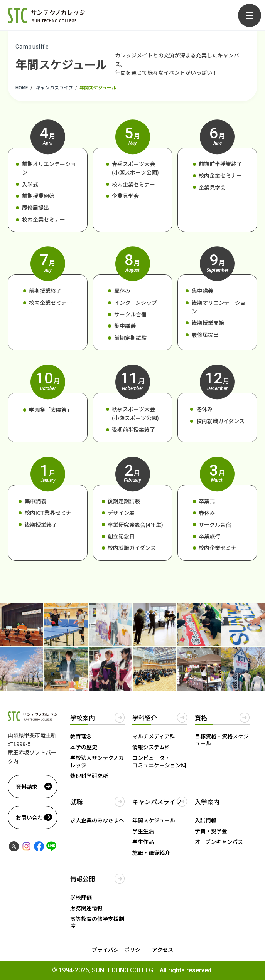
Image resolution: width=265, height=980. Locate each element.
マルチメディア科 (154, 736)
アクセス (163, 950)
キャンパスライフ (54, 87)
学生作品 (143, 842)
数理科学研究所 (89, 776)
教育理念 (81, 736)
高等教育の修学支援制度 (97, 922)
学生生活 (143, 831)
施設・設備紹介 (151, 852)
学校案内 (83, 718)
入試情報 (206, 820)
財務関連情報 (86, 908)
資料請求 (27, 787)
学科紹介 (145, 718)
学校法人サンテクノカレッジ (97, 761)
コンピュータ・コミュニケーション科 (159, 761)
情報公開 (83, 879)
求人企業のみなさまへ (97, 820)
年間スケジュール (154, 820)
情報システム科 (151, 747)
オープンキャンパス (219, 842)
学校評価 (81, 897)
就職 (76, 802)
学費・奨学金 (211, 831)
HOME (22, 87)
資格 (201, 718)
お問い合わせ (32, 817)
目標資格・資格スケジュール (222, 740)
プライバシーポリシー (119, 950)
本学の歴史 (84, 747)
